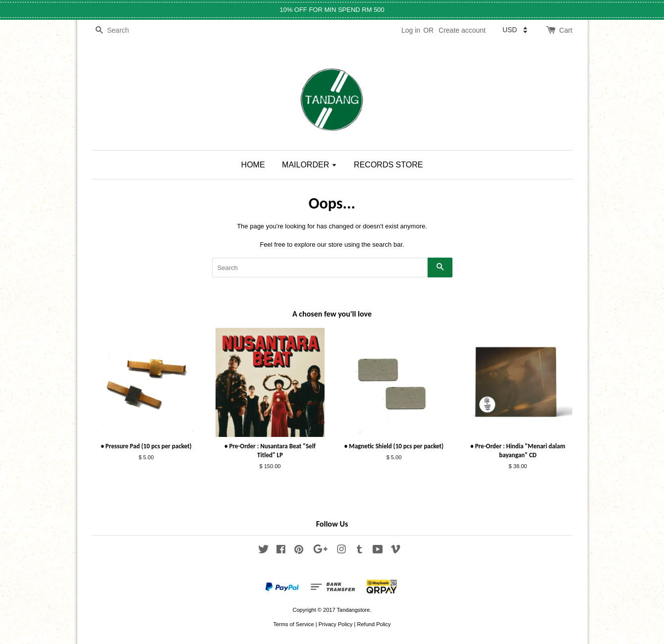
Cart (566, 30)
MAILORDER (309, 165)
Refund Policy (374, 624)
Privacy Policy (336, 624)
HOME (253, 165)
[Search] (121, 30)
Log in (411, 30)
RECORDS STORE (388, 165)
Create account (462, 30)
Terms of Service (293, 624)
